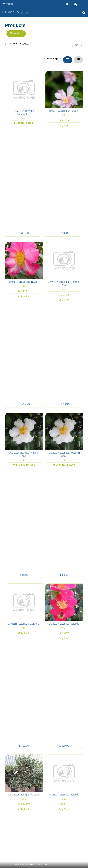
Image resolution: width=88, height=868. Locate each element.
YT (39, 826)
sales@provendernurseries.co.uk (43, 680)
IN (23, 826)
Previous (31, 603)
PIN (31, 826)
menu (9, 4)
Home (67, 4)
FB (16, 826)
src (84, 13)
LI (8, 826)
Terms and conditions (44, 741)
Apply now (44, 749)
